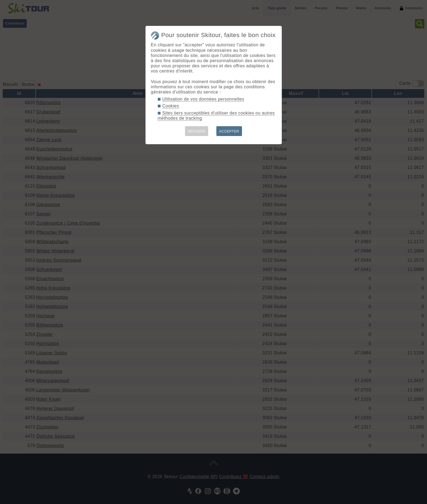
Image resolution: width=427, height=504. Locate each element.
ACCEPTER (229, 131)
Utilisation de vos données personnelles (203, 99)
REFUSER (197, 131)
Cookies (171, 106)
